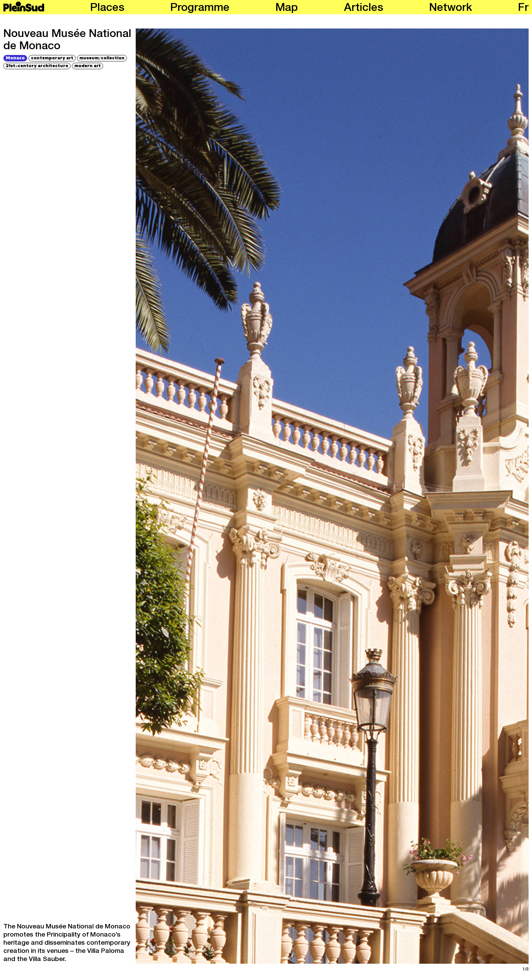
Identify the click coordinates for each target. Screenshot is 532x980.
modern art (88, 65)
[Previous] (233, 496)
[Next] (431, 496)
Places (107, 8)
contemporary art (52, 58)
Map (287, 8)
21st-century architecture (37, 65)
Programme (200, 8)
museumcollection (102, 58)
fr (523, 8)
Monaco (15, 58)
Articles (364, 8)
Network (451, 8)
